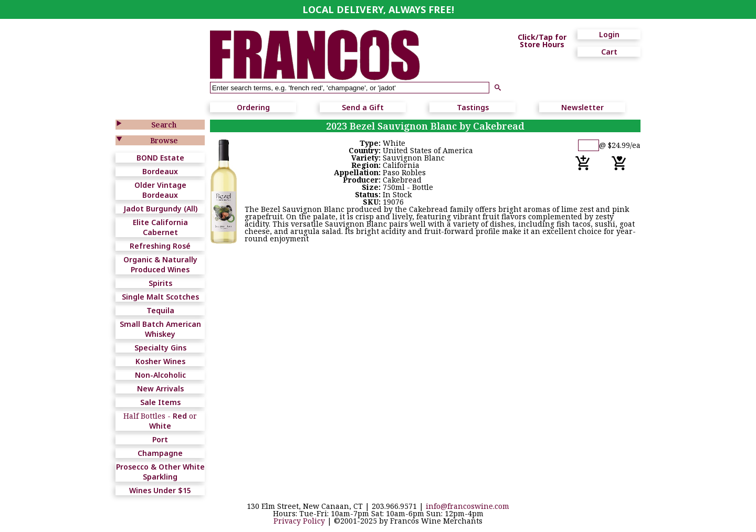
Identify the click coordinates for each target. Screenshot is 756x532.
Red (180, 416)
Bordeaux (160, 171)
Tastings (473, 107)
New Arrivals (160, 389)
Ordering (253, 107)
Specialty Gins (160, 348)
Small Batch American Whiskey (160, 329)
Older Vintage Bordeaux (160, 190)
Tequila (160, 310)
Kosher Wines (160, 361)
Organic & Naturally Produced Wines (160, 264)
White (160, 426)
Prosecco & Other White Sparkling (160, 472)
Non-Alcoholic (160, 375)
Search (164, 125)
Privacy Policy (299, 521)
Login (609, 34)
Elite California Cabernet (160, 227)
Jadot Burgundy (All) (160, 209)
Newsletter (582, 107)
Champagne (160, 453)
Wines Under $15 (160, 490)
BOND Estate (160, 158)
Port (160, 439)
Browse (164, 140)
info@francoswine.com (468, 506)
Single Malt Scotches (160, 297)
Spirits (160, 283)
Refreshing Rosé (160, 246)
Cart (609, 52)
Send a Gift (363, 107)
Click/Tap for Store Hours (542, 41)
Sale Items (160, 402)
